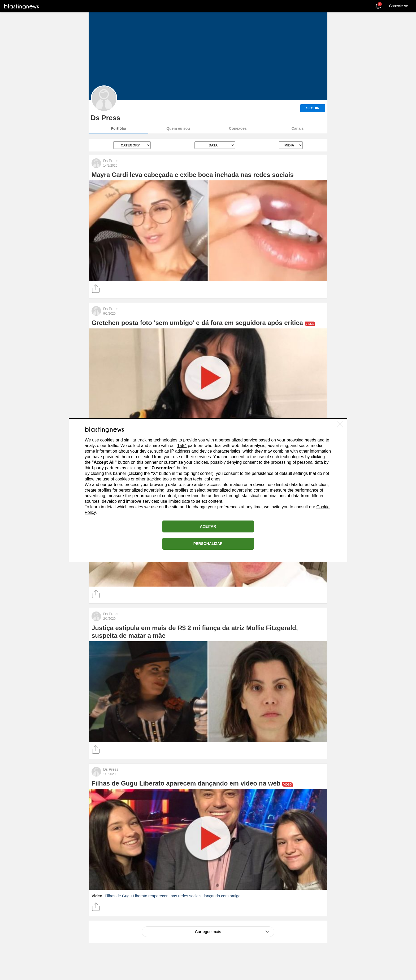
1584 (182, 446)
